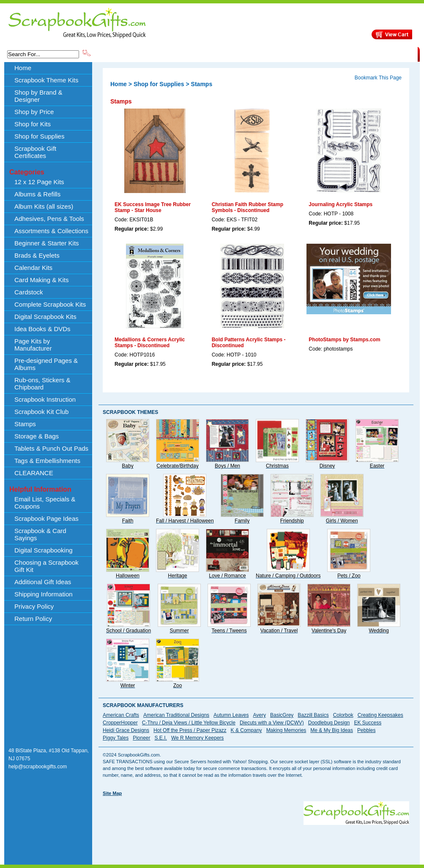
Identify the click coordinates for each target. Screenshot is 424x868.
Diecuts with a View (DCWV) (272, 723)
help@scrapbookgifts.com (38, 767)
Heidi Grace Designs (126, 730)
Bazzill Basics (313, 715)
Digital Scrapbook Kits (45, 317)
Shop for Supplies (39, 136)
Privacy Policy (34, 606)
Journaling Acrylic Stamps (341, 204)
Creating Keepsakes (380, 715)
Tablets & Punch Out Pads (51, 448)
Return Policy (33, 619)
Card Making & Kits (41, 280)
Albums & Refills (37, 194)
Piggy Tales (116, 738)
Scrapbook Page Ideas (47, 518)
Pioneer (141, 738)
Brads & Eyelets (37, 255)
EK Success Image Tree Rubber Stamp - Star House (153, 207)
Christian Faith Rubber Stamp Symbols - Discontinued (248, 207)
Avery (260, 715)
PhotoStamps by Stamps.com (344, 340)
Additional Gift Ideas (43, 582)
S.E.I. (161, 738)
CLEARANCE (379, 54)
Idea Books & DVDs (42, 329)
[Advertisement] (131, 828)
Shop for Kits (33, 124)
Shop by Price (248, 54)
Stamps (25, 424)
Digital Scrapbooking (44, 550)
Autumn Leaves (231, 715)
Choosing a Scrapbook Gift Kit (47, 566)
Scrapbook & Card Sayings (40, 534)
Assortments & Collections (51, 231)
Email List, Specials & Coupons (45, 503)
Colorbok (343, 715)
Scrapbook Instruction (45, 399)
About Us (284, 54)
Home (23, 68)
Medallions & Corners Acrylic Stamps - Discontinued (150, 343)
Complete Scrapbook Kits (50, 304)
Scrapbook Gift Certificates (35, 152)
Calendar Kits (33, 268)
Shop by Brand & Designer (191, 54)
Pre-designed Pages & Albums (46, 364)
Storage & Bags (37, 436)
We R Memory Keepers (197, 738)
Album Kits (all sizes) (44, 206)
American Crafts (121, 715)
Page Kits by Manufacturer (33, 345)
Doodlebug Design (329, 723)
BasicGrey (282, 715)
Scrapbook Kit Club (41, 412)
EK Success (368, 723)
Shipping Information (329, 54)
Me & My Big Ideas (332, 730)
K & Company (246, 730)
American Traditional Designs (176, 715)
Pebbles (366, 730)
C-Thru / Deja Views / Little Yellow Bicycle (189, 723)
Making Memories (286, 730)
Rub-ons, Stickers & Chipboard (42, 384)
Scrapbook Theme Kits (123, 54)
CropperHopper (120, 723)
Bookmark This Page (378, 78)
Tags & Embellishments (47, 461)
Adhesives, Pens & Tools (49, 219)
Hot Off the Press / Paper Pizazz (190, 730)
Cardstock (29, 292)
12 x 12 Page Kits (39, 182)
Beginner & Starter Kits (47, 243)
